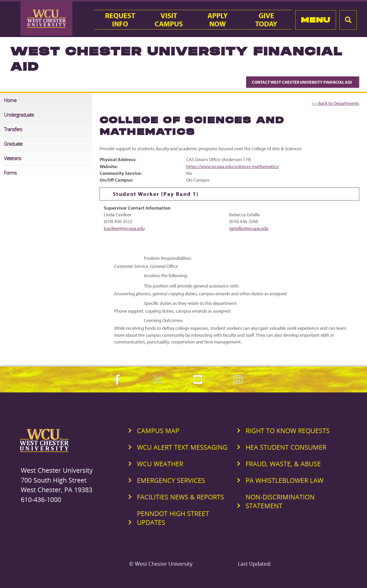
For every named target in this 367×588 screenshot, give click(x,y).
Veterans (12, 158)
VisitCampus (169, 20)
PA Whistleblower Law (285, 480)
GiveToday (266, 20)
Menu (316, 20)
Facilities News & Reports (181, 497)
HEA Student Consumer (286, 447)
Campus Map (158, 431)
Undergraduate (19, 115)
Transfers (13, 129)
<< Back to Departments (335, 103)
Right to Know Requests (288, 431)
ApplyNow (218, 20)
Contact (303, 82)
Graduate (13, 144)
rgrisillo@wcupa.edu (249, 228)
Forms (10, 173)
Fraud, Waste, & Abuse (283, 464)
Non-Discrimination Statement (280, 501)
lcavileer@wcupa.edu (124, 228)
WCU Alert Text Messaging (182, 447)
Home (10, 100)
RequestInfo (120, 20)
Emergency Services (171, 480)
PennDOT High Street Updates (173, 518)
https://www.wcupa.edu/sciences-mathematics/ (233, 166)
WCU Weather (160, 464)
